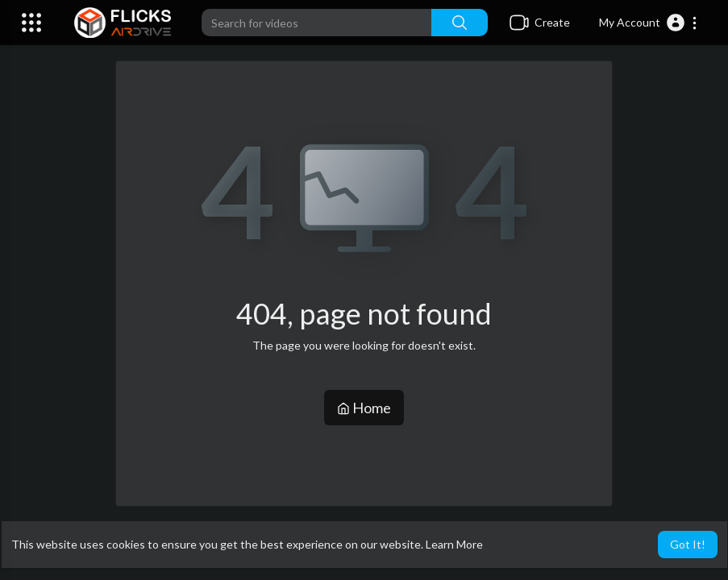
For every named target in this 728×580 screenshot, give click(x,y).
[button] (649, 23)
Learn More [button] (454, 544)
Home (364, 408)
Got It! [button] (688, 544)
